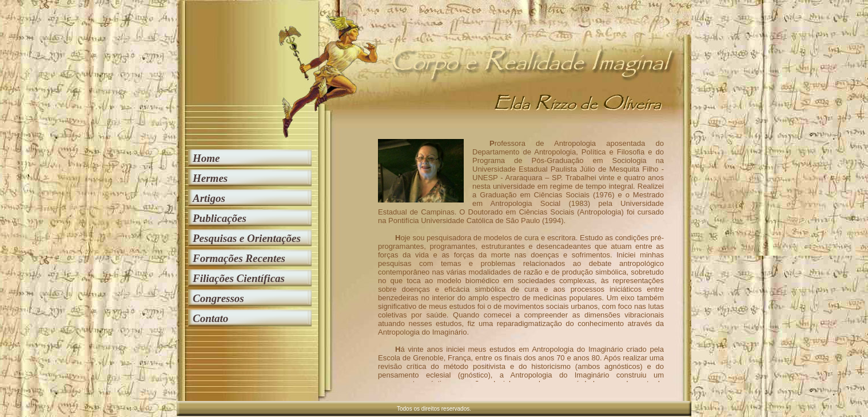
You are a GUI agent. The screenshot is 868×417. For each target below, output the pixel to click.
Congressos (218, 298)
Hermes (210, 178)
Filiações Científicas (239, 278)
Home (206, 158)
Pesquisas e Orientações (247, 238)
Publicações (220, 218)
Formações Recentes (239, 258)
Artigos (209, 198)
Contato (210, 318)
